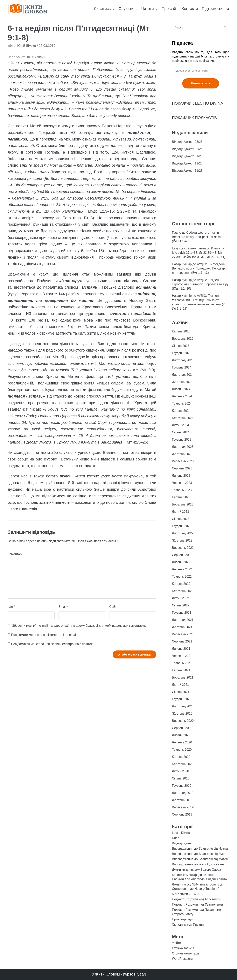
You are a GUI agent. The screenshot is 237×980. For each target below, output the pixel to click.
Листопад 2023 (183, 447)
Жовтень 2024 (182, 382)
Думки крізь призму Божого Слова (197, 870)
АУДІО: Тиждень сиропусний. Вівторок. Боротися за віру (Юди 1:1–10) (200, 284)
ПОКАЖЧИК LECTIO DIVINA (198, 103)
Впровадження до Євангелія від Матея (200, 859)
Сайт (113, 607)
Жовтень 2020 (182, 714)
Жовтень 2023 (182, 454)
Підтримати (212, 9)
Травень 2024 (182, 403)
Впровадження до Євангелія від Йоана (200, 849)
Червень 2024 (182, 396)
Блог (175, 838)
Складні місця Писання (189, 925)
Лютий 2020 (181, 771)
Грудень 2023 (182, 440)
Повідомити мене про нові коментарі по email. (44, 635)
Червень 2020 (182, 742)
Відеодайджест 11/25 (187, 171)
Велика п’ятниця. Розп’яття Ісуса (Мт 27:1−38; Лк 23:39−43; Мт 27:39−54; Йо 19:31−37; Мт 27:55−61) (199, 253)
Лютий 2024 (181, 425)
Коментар (16, 554)
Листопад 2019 (183, 793)
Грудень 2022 (182, 526)
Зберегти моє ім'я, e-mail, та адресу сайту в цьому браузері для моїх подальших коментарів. (79, 626)
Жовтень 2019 (182, 800)
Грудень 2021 (182, 613)
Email (63, 607)
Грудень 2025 (182, 353)
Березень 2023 (183, 504)
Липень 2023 (181, 476)
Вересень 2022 (183, 548)
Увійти (177, 943)
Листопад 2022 (183, 533)
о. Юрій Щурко (25, 46)
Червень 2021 (182, 656)
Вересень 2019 (183, 807)
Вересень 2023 (183, 461)
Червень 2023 (182, 483)
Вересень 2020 (183, 721)
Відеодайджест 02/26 (187, 149)
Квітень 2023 (181, 497)
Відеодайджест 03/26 (187, 142)
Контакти (190, 9)
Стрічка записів (183, 948)
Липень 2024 (181, 389)
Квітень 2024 (181, 411)
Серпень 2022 (182, 555)
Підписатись (201, 83)
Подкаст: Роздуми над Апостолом (196, 899)
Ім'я (11, 607)
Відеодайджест (183, 843)
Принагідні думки (184, 919)
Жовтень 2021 (182, 627)
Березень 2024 (183, 418)
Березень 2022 (183, 591)
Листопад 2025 (183, 360)
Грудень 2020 (182, 699)
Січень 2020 (181, 778)
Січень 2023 (181, 519)
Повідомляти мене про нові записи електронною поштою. (53, 644)
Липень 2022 (181, 562)
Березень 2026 (183, 339)
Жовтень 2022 (182, 540)
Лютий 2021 (181, 685)
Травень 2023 (182, 490)
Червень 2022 (182, 569)
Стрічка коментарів (186, 953)
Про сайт (170, 9)
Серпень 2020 (182, 728)
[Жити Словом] (28, 9)
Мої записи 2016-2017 (188, 894)
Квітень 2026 (181, 331)
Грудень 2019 (182, 786)
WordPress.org (182, 959)
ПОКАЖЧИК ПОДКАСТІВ (195, 118)
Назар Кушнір (182, 264)
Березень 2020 (183, 764)
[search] (228, 9)
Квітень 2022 (181, 584)
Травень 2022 (182, 577)
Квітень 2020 (181, 757)
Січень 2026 (181, 346)
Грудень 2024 (182, 367)
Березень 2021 (183, 677)
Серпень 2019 (182, 814)
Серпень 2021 (182, 641)
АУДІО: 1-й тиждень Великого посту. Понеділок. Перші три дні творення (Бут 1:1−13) (199, 268)
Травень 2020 (182, 750)
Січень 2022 (181, 605)
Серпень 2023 (182, 468)
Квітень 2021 (181, 670)
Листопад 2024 (183, 375)
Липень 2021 (181, 649)
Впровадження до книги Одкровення (198, 864)
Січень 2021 (181, 692)
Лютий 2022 (181, 598)
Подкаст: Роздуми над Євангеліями (197, 904)
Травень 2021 (182, 663)
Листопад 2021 (183, 620)
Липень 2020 (181, 735)
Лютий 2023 (181, 512)
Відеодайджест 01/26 (187, 156)
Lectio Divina (181, 833)
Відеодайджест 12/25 (187, 163)
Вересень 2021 (183, 634)
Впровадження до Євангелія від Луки (199, 854)
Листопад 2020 (183, 706)
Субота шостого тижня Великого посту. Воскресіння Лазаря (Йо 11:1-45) (198, 237)
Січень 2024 (181, 432)
